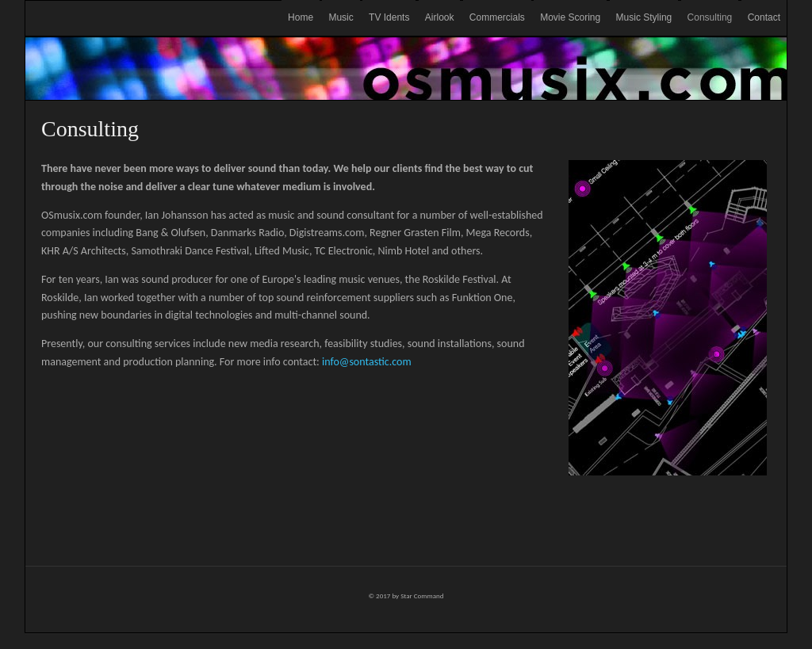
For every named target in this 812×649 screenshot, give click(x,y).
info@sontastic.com (367, 362)
